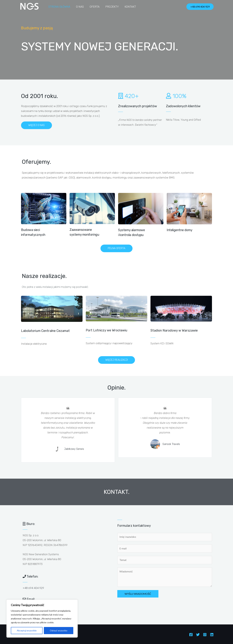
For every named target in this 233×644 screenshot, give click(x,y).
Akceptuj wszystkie (27, 630)
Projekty (111, 7)
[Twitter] (198, 635)
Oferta (94, 7)
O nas (79, 7)
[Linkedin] (212, 635)
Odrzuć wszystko (59, 630)
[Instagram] (205, 635)
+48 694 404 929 (33, 588)
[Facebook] (191, 635)
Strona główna (59, 7)
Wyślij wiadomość (138, 594)
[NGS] (30, 6)
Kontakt (129, 7)
